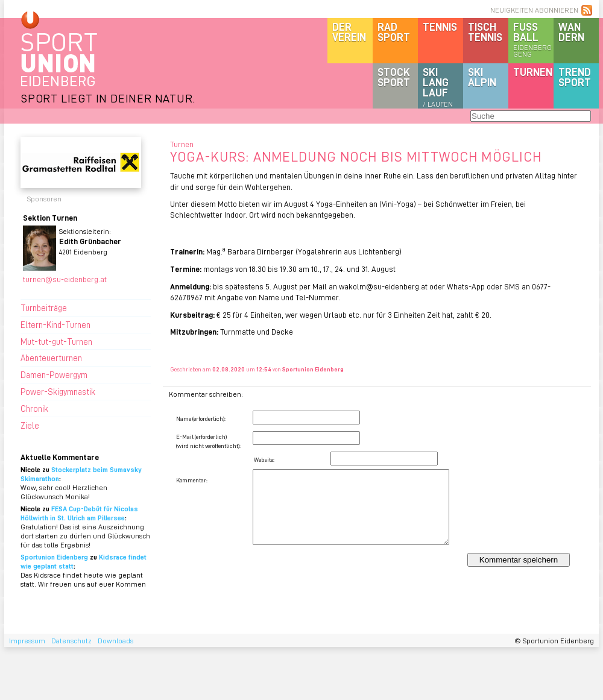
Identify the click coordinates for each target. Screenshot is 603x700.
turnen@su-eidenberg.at (65, 279)
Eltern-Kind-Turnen (55, 324)
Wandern (571, 32)
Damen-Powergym (54, 374)
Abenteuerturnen (51, 358)
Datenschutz (71, 641)
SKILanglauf (438, 87)
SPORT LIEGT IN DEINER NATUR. (108, 98)
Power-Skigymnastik (58, 391)
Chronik (34, 408)
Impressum (27, 641)
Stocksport (394, 77)
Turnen (533, 72)
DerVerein (349, 32)
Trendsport (575, 77)
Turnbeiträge (44, 307)
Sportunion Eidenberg (54, 557)
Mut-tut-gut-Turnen (56, 341)
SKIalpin (482, 77)
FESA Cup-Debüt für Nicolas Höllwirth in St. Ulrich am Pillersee (79, 513)
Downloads (115, 641)
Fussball (533, 39)
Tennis (440, 27)
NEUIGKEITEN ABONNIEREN (534, 10)
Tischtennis (485, 32)
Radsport (394, 32)
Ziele (30, 425)
